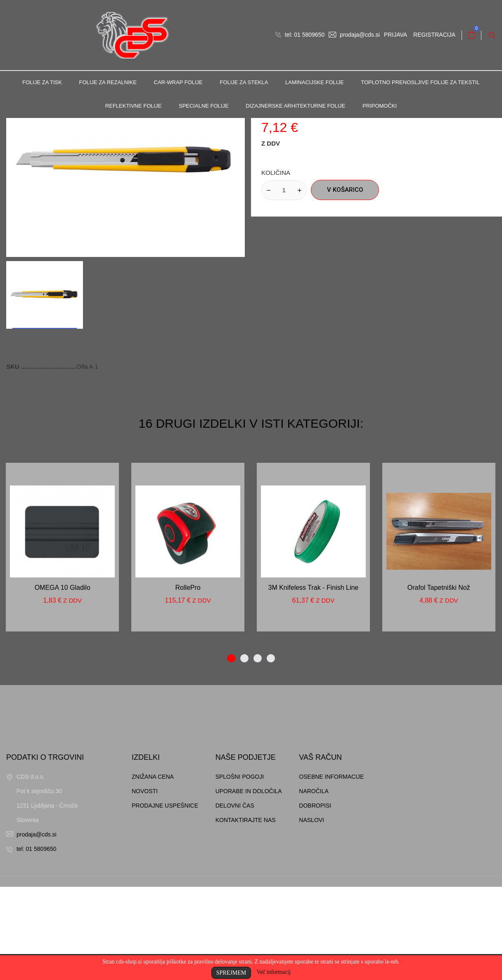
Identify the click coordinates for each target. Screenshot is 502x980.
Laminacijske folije (315, 82)
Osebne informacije (331, 870)
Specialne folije (204, 106)
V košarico (345, 283)
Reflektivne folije (134, 106)
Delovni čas (235, 899)
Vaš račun (320, 850)
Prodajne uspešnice (165, 899)
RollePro (188, 681)
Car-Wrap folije (178, 82)
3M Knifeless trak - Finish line (314, 681)
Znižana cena (153, 870)
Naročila (314, 884)
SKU (14, 460)
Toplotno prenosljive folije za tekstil (420, 82)
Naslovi (311, 913)
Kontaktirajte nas (246, 913)
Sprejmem (231, 973)
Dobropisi (315, 899)
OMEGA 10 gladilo (63, 681)
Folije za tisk (42, 82)
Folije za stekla (244, 82)
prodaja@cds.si (354, 35)
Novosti (145, 884)
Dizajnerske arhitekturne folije (295, 106)
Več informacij (273, 972)
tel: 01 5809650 (300, 35)
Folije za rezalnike (108, 82)
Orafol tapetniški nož (439, 681)
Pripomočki (380, 106)
